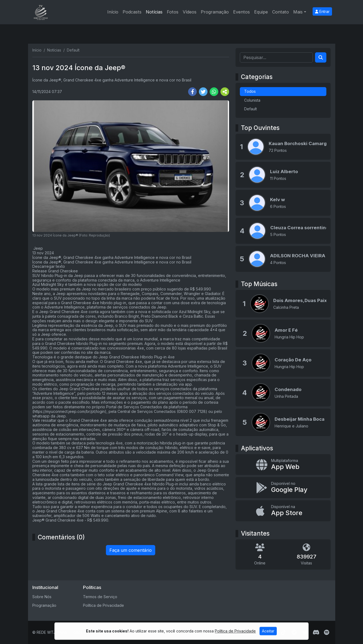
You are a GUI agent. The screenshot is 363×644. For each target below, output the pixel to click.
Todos (250, 91)
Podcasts (132, 12)
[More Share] (225, 92)
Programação (215, 12)
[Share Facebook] (192, 92)
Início (113, 12)
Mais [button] (298, 12)
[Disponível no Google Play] (283, 488)
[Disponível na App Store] (283, 511)
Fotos (173, 12)
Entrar (322, 11)
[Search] (321, 57)
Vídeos (190, 12)
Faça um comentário (131, 550)
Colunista (252, 100)
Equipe (261, 12)
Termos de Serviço (100, 597)
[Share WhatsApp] (214, 92)
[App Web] (283, 465)
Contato (281, 12)
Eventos (241, 12)
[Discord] (316, 632)
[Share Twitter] (203, 92)
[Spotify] (326, 632)
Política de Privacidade (103, 605)
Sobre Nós (42, 597)
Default (250, 109)
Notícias (154, 12)
